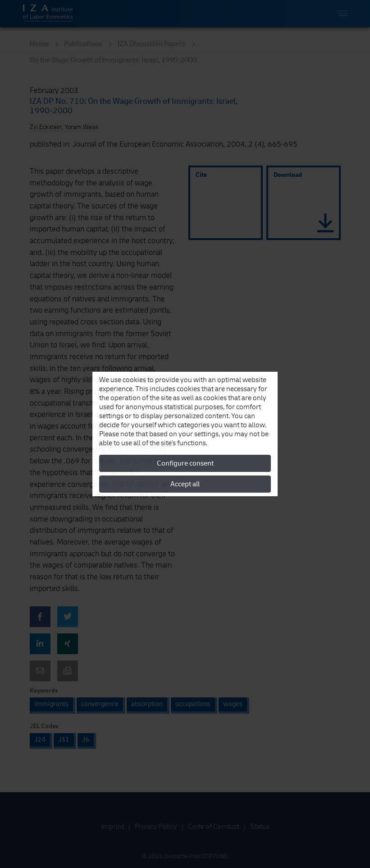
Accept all (185, 484)
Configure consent (185, 463)
